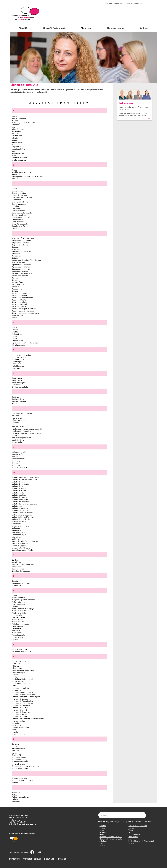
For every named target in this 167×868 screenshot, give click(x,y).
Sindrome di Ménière (20, 710)
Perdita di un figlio (19, 613)
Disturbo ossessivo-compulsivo (24, 311)
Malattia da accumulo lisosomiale (25, 477)
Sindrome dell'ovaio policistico (24, 694)
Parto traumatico (18, 604)
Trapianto (15, 751)
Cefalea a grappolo (19, 204)
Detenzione (16, 256)
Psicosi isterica (17, 637)
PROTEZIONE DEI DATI (32, 859)
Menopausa (16, 530)
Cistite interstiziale (19, 215)
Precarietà (16, 630)
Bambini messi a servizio (21, 172)
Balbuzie (15, 170)
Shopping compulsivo (20, 688)
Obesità (15, 581)
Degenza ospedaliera (20, 245)
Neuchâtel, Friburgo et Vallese (112, 839)
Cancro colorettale (19, 193)
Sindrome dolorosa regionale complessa (28, 719)
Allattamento (17, 136)
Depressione (17, 249)
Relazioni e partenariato (21, 651)
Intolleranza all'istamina (21, 431)
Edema (14, 327)
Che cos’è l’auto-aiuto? (54, 28)
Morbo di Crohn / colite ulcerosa (25, 541)
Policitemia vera (18, 622)
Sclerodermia (17, 668)
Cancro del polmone (20, 195)
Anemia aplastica (18, 149)
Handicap (15, 397)
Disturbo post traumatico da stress (26, 313)
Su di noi (144, 28)
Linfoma (15, 463)
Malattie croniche (19, 495)
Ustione (15, 783)
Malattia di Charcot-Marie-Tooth (24, 480)
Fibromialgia (17, 361)
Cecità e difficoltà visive (21, 202)
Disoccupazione (18, 284)
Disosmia (15, 287)
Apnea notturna (18, 153)
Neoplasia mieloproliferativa (23, 564)
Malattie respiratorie (20, 508)
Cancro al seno (17, 191)
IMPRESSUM (14, 859)
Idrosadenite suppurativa (22, 413)
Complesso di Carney (20, 226)
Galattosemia (17, 378)
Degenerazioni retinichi (21, 243)
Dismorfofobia (17, 282)
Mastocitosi (16, 524)
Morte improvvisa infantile (22, 550)
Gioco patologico (18, 382)
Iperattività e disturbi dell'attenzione (26, 433)
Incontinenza (17, 418)
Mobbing (15, 539)
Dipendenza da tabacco (21, 269)
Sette (14, 686)
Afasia (14, 127)
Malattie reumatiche (20, 510)
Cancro (14, 189)
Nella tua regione (116, 28)
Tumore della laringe (20, 759)
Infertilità (15, 422)
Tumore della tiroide (20, 762)
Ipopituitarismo (18, 440)
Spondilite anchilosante (21, 727)
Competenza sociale (20, 224)
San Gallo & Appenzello (138, 826)
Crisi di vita (16, 228)
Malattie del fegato (19, 497)
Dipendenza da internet (21, 267)
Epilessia (15, 338)
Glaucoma (16, 385)
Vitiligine (15, 799)
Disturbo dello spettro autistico (24, 309)
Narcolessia (16, 562)
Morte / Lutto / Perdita (21, 548)
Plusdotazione (17, 619)
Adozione (15, 125)
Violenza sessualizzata (20, 797)
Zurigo (131, 843)
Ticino (131, 830)
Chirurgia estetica (19, 211)
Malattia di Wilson (19, 491)
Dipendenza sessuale (20, 271)
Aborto (14, 116)
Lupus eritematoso (19, 467)
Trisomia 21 (16, 755)
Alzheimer (16, 144)
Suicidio (15, 732)
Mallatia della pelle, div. (21, 519)
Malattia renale (18, 493)
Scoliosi (15, 675)
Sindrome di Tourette (20, 716)
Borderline (16, 174)
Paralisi (14, 595)
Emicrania (16, 330)
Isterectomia (17, 442)
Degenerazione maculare (21, 240)
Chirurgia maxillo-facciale (22, 213)
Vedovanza (16, 793)
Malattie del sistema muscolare (24, 504)
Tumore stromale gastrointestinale (25, 766)
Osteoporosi (17, 585)
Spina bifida (16, 725)
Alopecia (15, 140)
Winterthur (133, 837)
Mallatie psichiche (19, 521)
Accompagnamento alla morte (24, 122)
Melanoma (16, 528)
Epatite (14, 336)
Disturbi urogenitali (19, 304)
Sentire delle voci (18, 681)
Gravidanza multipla (20, 387)
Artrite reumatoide (19, 158)
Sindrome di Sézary (19, 714)
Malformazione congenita (22, 515)
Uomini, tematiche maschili (23, 780)
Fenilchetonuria (18, 359)
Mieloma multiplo (19, 535)
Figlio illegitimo (18, 366)
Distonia (15, 291)
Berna (102, 830)
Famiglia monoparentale (21, 355)
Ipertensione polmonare (21, 438)
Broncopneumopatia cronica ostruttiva (27, 176)
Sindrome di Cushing (20, 699)
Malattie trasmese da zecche (23, 513)
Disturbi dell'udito (19, 300)
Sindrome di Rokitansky (21, 712)
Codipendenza (17, 219)
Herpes (14, 403)
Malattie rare (17, 506)
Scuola (14, 677)
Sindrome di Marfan (20, 708)
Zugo (130, 839)
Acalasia (15, 120)
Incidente (15, 416)
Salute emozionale (19, 661)
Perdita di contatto (19, 611)
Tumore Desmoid (18, 764)
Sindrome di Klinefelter (21, 705)
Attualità (23, 28)
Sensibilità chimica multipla (23, 679)
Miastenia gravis (18, 532)
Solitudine (16, 723)
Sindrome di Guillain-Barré (22, 703)
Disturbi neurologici (19, 302)
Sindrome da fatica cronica (22, 692)
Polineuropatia (17, 626)
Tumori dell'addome (20, 768)
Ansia (14, 151)
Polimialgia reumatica (20, 624)
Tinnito (14, 746)
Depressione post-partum (22, 251)
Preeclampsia (17, 633)
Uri (130, 832)
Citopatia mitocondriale (21, 217)
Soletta (102, 845)
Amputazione (17, 147)
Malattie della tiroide (20, 499)
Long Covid (16, 465)
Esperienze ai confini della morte (25, 343)
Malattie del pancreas (20, 502)
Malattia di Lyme (18, 486)
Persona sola (17, 615)
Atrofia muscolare (19, 160)
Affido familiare (18, 129)
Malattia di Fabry (18, 482)
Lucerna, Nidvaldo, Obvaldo (111, 837)
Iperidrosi (15, 435)
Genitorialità (17, 380)
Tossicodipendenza (19, 748)
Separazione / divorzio (21, 683)
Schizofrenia (16, 666)
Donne (14, 317)
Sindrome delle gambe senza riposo (26, 697)
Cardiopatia (16, 200)
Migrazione (16, 537)
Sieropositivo (17, 690)
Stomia (14, 730)
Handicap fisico (18, 399)
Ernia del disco (17, 341)
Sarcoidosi (16, 664)
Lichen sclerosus (18, 459)
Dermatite (16, 254)
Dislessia (15, 280)
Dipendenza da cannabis (21, 265)
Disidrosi (15, 278)
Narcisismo (16, 560)
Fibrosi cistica (17, 364)
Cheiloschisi (16, 208)
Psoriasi (15, 639)
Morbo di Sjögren (19, 546)
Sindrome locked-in (19, 721)
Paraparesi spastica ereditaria (23, 600)
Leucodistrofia (17, 454)
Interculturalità (18, 427)
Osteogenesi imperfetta (21, 583)
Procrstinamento (18, 635)
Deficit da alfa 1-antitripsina (23, 238)
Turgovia (132, 828)
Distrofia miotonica (19, 293)
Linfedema (16, 461)
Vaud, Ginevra (134, 834)
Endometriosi (17, 334)
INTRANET (62, 859)
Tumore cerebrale (19, 757)
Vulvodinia (16, 801)
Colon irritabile (18, 222)
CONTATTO (128, 3)
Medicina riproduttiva (20, 526)
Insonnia (15, 424)
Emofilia (15, 332)
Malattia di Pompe (19, 488)
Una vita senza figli (19, 778)
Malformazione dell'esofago (23, 517)
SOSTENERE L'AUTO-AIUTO (114, 3)
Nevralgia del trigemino (21, 571)
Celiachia (15, 206)
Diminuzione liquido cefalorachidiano (26, 260)
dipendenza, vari (18, 262)
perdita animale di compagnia (24, 608)
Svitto (102, 843)
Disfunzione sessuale (20, 276)
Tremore (15, 753)
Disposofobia (17, 289)
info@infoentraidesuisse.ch (23, 824)
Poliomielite (16, 628)
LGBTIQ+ (15, 456)
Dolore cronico (17, 315)
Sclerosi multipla (18, 672)
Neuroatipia (16, 567)
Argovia (103, 826)
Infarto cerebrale (18, 420)
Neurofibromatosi (19, 569)
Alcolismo (16, 133)
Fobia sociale (17, 368)
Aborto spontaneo (19, 118)
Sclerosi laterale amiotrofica (23, 670)
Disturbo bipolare (19, 306)
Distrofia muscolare (19, 295)
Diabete (15, 258)
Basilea (102, 828)
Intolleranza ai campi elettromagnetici (27, 429)
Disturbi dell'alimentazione (22, 298)
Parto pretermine (19, 602)
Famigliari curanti (19, 357)
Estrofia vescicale (18, 345)
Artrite (14, 155)
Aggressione (16, 131)
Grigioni (103, 832)
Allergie (15, 138)
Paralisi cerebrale (18, 597)
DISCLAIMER (49, 859)
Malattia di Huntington (21, 484)
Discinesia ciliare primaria (22, 273)
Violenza (15, 795)
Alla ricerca (86, 28)
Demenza (15, 247)
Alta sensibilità (18, 142)
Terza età (15, 744)
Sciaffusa (103, 841)
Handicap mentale (19, 401)
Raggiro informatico (19, 649)
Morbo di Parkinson (20, 543)
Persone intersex (18, 617)
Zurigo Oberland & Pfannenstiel (141, 841)
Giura (102, 834)
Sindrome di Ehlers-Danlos (22, 701)
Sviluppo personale (19, 734)
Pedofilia (15, 606)
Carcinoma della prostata (22, 197)
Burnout (15, 179)
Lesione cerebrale (19, 452)
